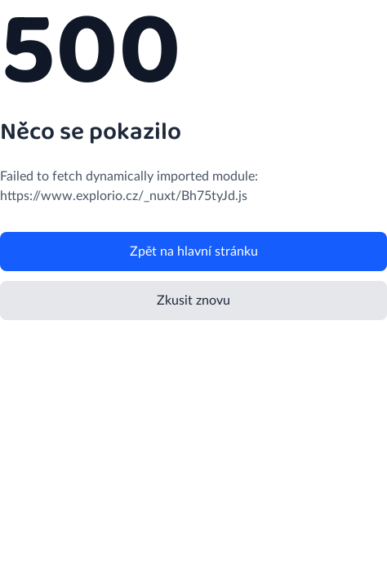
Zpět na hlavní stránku (194, 252)
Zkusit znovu (193, 301)
